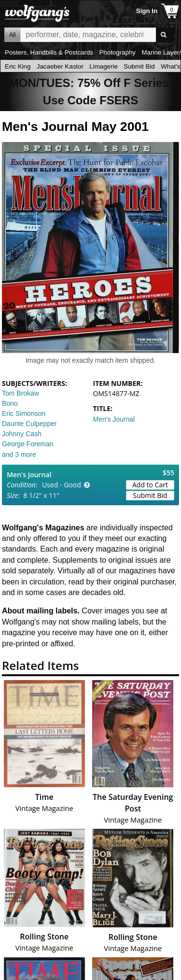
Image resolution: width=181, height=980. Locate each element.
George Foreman (28, 444)
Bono (10, 403)
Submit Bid (139, 66)
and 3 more (19, 454)
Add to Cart (150, 485)
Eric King (18, 66)
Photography (117, 52)
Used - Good (62, 485)
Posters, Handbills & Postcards (49, 52)
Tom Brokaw (21, 393)
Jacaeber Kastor (60, 66)
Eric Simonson (24, 413)
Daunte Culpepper (29, 424)
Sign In (147, 11)
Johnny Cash (22, 434)
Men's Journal (114, 419)
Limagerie (104, 66)
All (12, 35)
